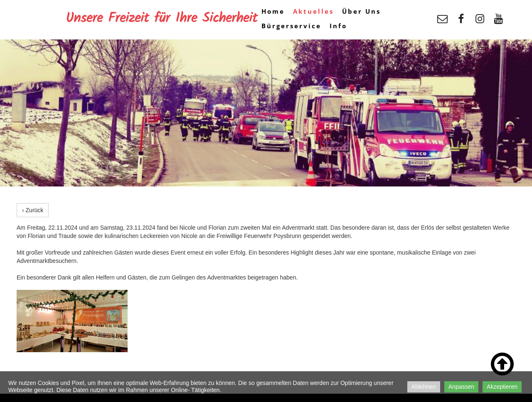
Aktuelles (313, 11)
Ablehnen (424, 387)
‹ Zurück (33, 210)
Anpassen (461, 387)
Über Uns (361, 11)
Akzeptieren (502, 387)
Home (273, 11)
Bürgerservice (291, 26)
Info (338, 26)
